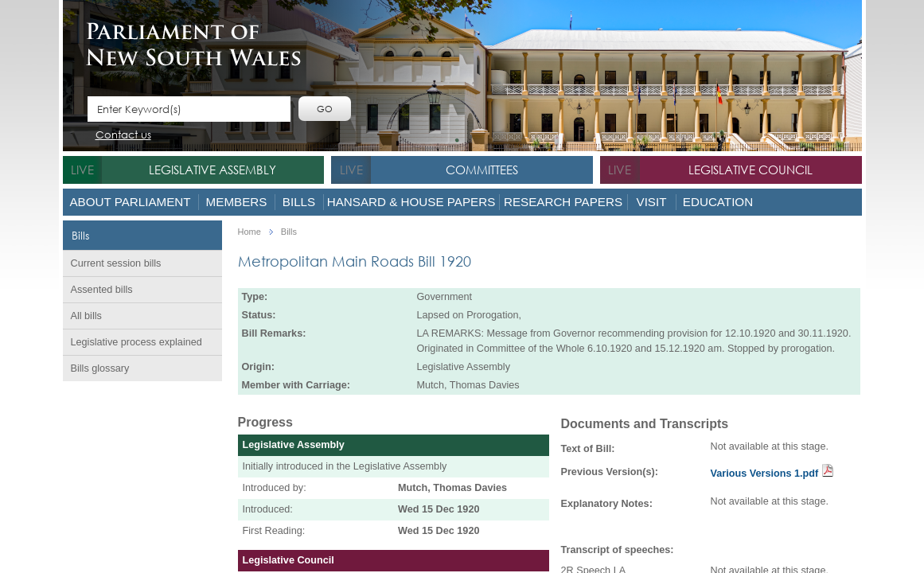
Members (237, 202)
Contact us (123, 136)
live (82, 170)
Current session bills (116, 263)
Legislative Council (751, 170)
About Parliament (130, 202)
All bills (86, 316)
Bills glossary (100, 368)
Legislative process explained (136, 342)
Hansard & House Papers (411, 202)
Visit (652, 202)
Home (250, 232)
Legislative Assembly (212, 170)
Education (718, 202)
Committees (482, 170)
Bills (299, 202)
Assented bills (102, 290)
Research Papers (563, 202)
